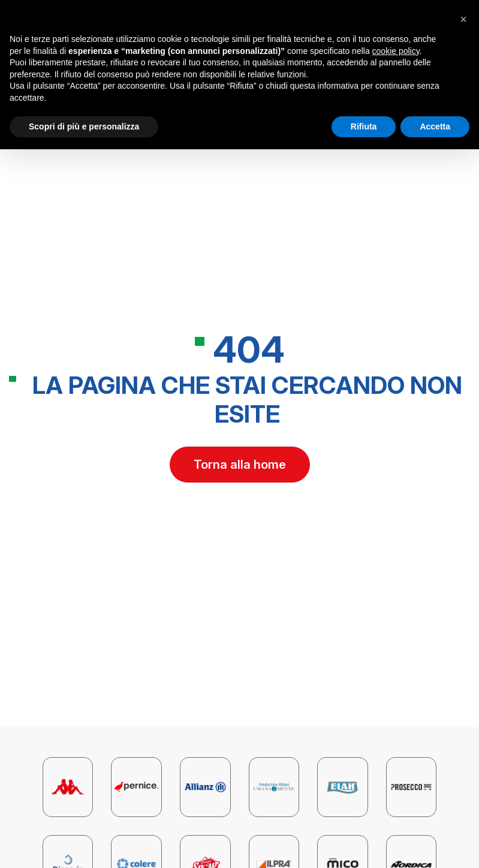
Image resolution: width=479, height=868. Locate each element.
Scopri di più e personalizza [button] (84, 126)
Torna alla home (240, 465)
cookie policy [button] (396, 51)
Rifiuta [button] (364, 126)
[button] (463, 19)
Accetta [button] (435, 126)
